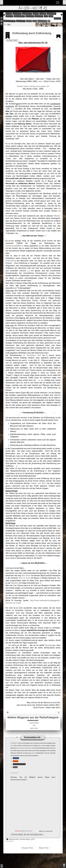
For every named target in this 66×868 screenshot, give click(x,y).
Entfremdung (11, 261)
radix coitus (34, 728)
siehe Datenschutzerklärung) (24, 748)
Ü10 (49, 21)
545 (34, 726)
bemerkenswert (19, 16)
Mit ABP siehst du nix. (26, 831)
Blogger (16, 758)
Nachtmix (15, 583)
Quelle (49, 645)
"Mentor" (57, 216)
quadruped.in (21, 21)
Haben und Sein (38, 483)
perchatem (9, 16)
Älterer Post (44, 848)
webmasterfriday (10, 21)
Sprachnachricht (19, 764)
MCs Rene (26, 576)
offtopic (9, 14)
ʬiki (1, 2)
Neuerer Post (27, 848)
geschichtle (39, 16)
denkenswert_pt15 (27, 839)
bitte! (45, 149)
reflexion (57, 18)
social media (30, 16)
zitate (35, 21)
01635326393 (34, 723)
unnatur (36, 14)
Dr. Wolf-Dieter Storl (32, 355)
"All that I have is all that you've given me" (33, 86)
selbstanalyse (27, 14)
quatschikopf (42, 21)
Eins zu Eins (24, 578)
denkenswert (51, 14)
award (51, 16)
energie (29, 21)
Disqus (16, 761)
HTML (15, 767)
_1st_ (46, 16)
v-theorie (43, 14)
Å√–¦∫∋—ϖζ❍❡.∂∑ (33, 8)
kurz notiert (17, 14)
